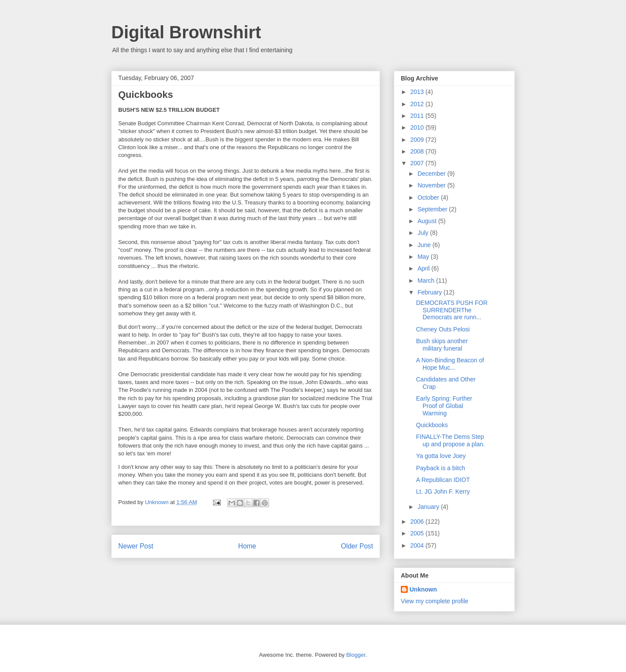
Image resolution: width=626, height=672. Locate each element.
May (424, 257)
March (427, 281)
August (428, 221)
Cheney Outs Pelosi (443, 329)
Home (247, 546)
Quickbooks (432, 425)
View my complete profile (435, 601)
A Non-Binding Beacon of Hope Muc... (450, 364)
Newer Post (136, 546)
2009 (418, 140)
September (433, 209)
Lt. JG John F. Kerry (443, 491)
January (429, 507)
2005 (418, 533)
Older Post (357, 546)
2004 (418, 545)
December (432, 174)
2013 (418, 92)
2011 (418, 116)
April (424, 268)
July (424, 233)
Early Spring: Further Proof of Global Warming (444, 406)
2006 (418, 522)
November (432, 185)
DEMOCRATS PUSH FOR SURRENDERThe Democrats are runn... (452, 310)
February (430, 292)
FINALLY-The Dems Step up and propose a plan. (450, 440)
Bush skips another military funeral (442, 345)
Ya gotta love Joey (441, 456)
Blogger (356, 655)
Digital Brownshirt (186, 32)
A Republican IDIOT (443, 480)
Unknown (423, 589)
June (425, 245)
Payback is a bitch (441, 468)
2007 (418, 163)
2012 (418, 104)
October (429, 197)
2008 (418, 151)
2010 (418, 127)
